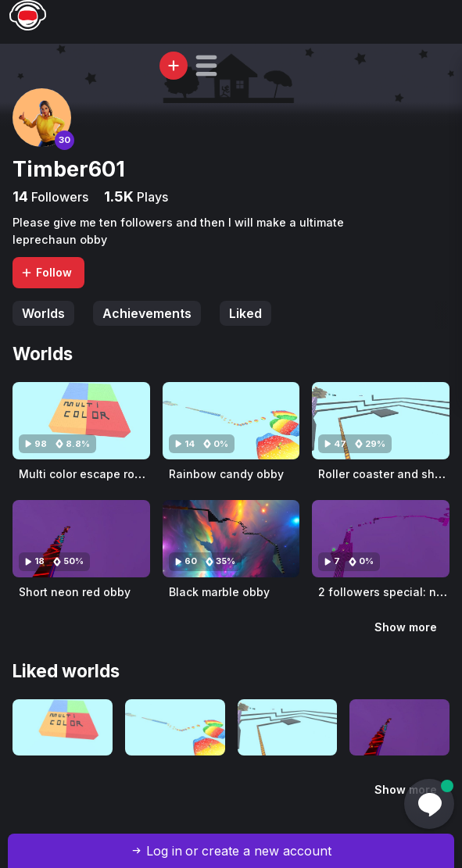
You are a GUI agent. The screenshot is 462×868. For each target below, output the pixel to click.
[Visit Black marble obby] (231, 539)
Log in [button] (164, 851)
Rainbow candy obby (226, 474)
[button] (206, 66)
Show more (406, 627)
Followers (58, 197)
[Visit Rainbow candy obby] (231, 421)
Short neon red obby (75, 592)
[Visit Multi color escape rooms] (81, 421)
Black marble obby (219, 592)
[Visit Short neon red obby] (81, 539)
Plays (151, 197)
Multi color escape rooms (88, 474)
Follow (46, 272)
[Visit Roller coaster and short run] (381, 421)
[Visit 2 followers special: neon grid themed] (381, 539)
